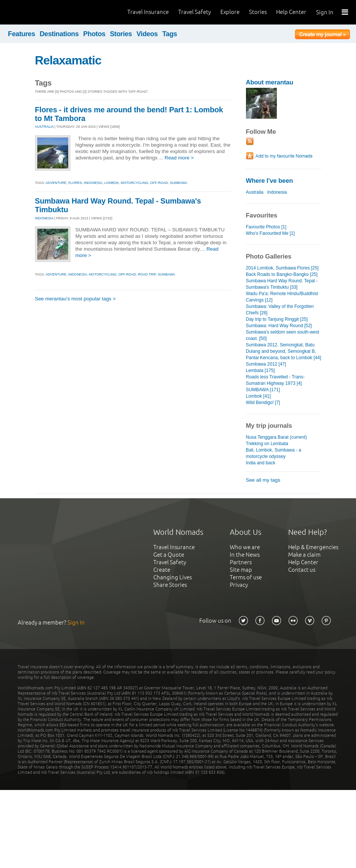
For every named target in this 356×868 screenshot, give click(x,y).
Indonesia (277, 192)
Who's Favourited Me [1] (270, 233)
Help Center (291, 12)
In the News (245, 555)
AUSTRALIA (44, 127)
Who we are (245, 547)
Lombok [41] (258, 396)
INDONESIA (44, 218)
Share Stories (170, 585)
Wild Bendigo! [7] (263, 403)
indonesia (93, 183)
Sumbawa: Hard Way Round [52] (279, 326)
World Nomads (40, 12)
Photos (94, 34)
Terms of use (246, 577)
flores (75, 183)
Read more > (179, 158)
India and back (261, 463)
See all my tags (263, 480)
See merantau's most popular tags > (76, 299)
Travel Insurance (148, 12)
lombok (112, 183)
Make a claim (304, 555)
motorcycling (134, 183)
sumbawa (179, 183)
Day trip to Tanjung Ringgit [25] (277, 319)
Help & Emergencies (313, 547)
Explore (230, 12)
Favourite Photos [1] (266, 227)
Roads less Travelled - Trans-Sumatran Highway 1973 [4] (275, 380)
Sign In (325, 12)
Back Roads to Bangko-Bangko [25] (282, 274)
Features (21, 34)
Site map (241, 570)
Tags (170, 34)
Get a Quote (169, 555)
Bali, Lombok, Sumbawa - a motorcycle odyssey (274, 453)
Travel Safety (195, 12)
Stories (258, 12)
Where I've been (270, 181)
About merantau (270, 82)
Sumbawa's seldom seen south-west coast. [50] (283, 335)
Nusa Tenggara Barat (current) (277, 437)
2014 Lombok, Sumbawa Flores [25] (282, 268)
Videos (147, 34)
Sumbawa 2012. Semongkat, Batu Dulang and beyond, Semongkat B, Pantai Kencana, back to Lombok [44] (284, 351)
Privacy (239, 585)
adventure (56, 183)
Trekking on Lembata (267, 444)
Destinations (59, 34)
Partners (241, 562)
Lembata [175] (261, 370)
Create (162, 570)
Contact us (302, 570)
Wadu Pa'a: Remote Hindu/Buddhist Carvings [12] (282, 297)
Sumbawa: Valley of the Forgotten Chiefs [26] (280, 310)
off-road (159, 183)
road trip (147, 274)
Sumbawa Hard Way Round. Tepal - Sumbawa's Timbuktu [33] (282, 284)
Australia (255, 192)
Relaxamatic (68, 60)
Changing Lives (173, 577)
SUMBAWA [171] (263, 390)
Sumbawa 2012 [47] (266, 364)
